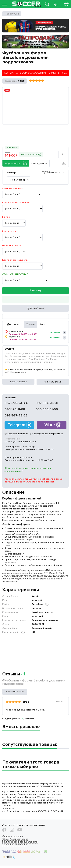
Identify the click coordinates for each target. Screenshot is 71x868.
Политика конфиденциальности (20, 843)
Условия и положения (15, 846)
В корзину (36, 291)
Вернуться (13, 14)
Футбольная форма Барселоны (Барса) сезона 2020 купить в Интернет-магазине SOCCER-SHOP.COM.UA (33, 786)
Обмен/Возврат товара (15, 841)
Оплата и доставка (12, 838)
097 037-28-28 (47, 404)
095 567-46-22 (16, 416)
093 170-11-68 (15, 410)
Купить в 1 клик (36, 309)
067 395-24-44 (16, 404)
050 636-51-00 (47, 410)
